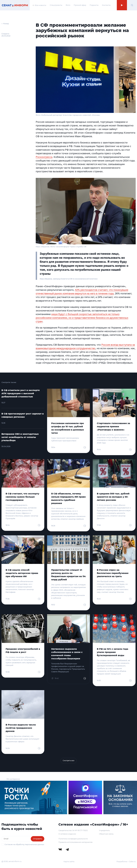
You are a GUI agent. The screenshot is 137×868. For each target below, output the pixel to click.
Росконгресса (44, 157)
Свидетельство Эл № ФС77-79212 (73, 830)
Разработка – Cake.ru (126, 861)
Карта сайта (69, 861)
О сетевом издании (67, 834)
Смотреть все (69, 761)
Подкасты (94, 5)
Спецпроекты (56, 5)
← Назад (5, 23)
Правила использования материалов (75, 842)
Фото (68, 5)
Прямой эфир (80, 5)
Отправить (38, 839)
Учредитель (104, 830)
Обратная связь (106, 834)
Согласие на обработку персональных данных (24, 844)
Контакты (106, 5)
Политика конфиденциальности (73, 839)
